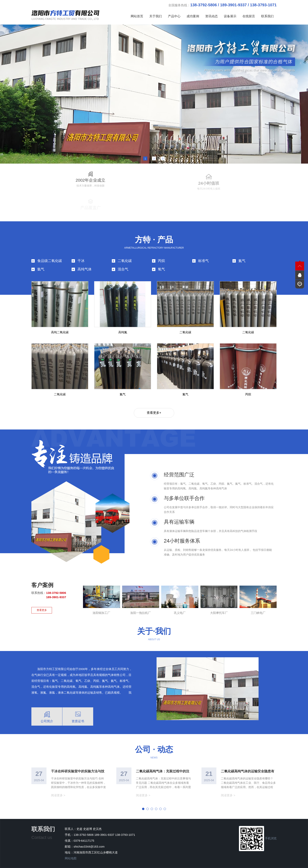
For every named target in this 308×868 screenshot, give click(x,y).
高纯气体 (85, 261)
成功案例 (193, 16)
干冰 (81, 252)
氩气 (41, 261)
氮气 (242, 252)
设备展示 (230, 16)
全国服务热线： (222, 5)
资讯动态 (211, 16)
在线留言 (249, 16)
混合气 (123, 261)
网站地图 (71, 849)
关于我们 (156, 16)
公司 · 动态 (154, 741)
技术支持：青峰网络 (194, 863)
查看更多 (42, 601)
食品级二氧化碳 (50, 252)
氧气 (161, 261)
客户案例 (42, 576)
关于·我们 (154, 623)
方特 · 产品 (154, 231)
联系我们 (267, 16)
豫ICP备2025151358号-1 (117, 863)
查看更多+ (154, 404)
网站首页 (137, 16)
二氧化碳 (125, 252)
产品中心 (174, 16)
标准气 (203, 252)
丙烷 (161, 252)
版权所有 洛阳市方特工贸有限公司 (157, 863)
